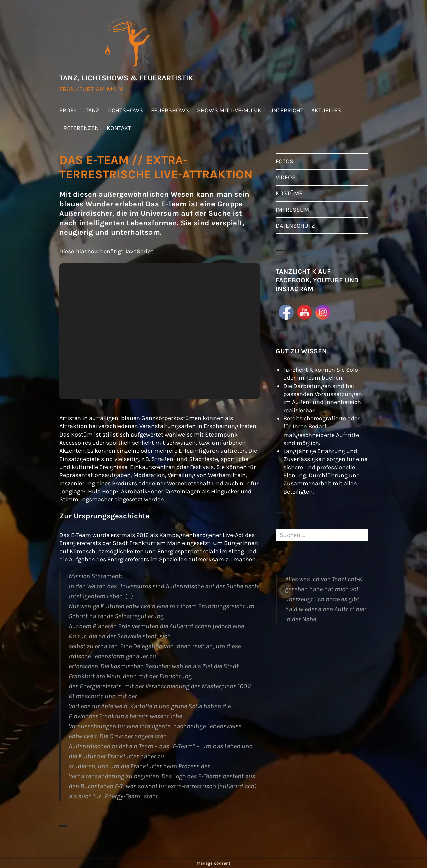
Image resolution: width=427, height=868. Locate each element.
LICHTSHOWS (125, 110)
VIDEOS (286, 177)
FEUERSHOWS (170, 110)
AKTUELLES (326, 110)
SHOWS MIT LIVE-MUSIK (229, 110)
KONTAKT (119, 128)
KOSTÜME (289, 193)
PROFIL (69, 110)
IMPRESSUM (292, 210)
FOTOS (284, 161)
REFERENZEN (81, 128)
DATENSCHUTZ (295, 226)
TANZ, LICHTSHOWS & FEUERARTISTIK (126, 78)
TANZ (93, 110)
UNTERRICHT (286, 110)
